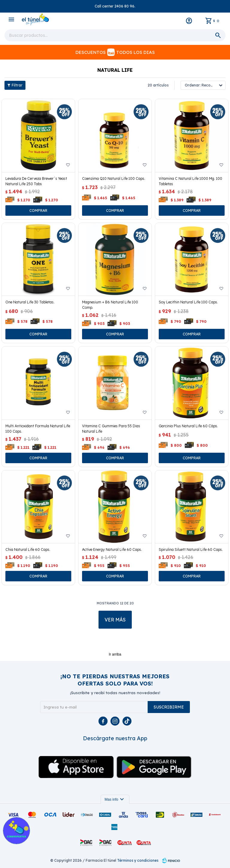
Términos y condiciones (138, 860)
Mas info (115, 799)
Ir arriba (115, 654)
